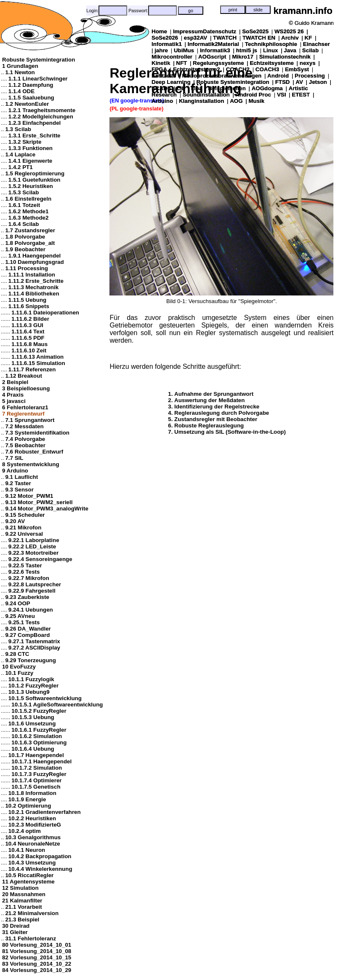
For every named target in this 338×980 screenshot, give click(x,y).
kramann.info (303, 11)
